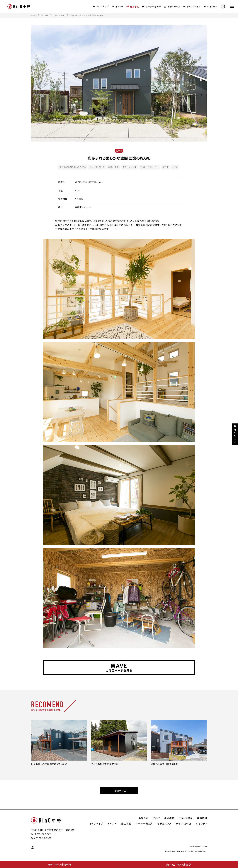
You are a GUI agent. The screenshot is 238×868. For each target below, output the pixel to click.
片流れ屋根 (113, 167)
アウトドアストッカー (149, 167)
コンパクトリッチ (97, 167)
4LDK (175, 167)
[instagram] (222, 7)
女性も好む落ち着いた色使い (73, 167)
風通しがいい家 (130, 167)
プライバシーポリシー (198, 847)
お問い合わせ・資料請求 (178, 865)
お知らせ (144, 819)
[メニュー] (231, 7)
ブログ (156, 819)
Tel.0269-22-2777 (41, 835)
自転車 (166, 167)
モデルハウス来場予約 (59, 865)
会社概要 (169, 819)
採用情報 (202, 819)
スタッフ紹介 (186, 819)
